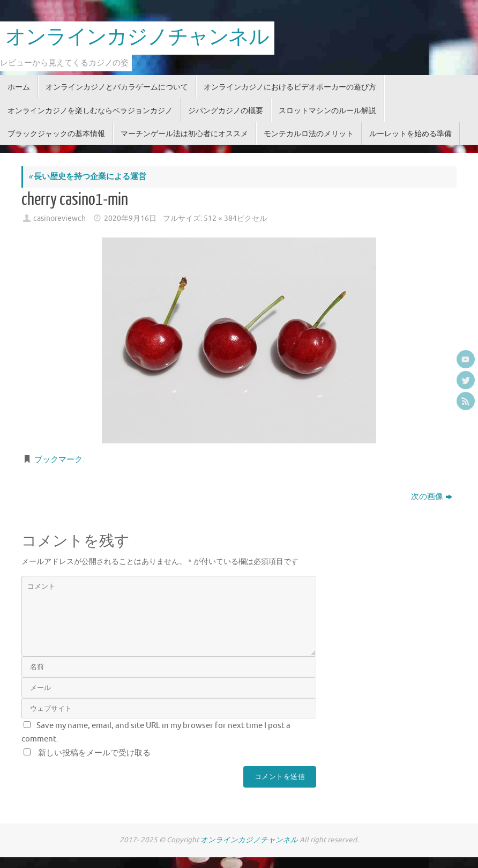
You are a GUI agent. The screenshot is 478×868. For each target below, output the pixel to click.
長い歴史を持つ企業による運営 (87, 177)
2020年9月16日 (130, 218)
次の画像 (432, 497)
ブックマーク (58, 460)
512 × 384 (220, 218)
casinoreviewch (59, 218)
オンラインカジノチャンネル (137, 38)
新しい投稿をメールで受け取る (94, 753)
